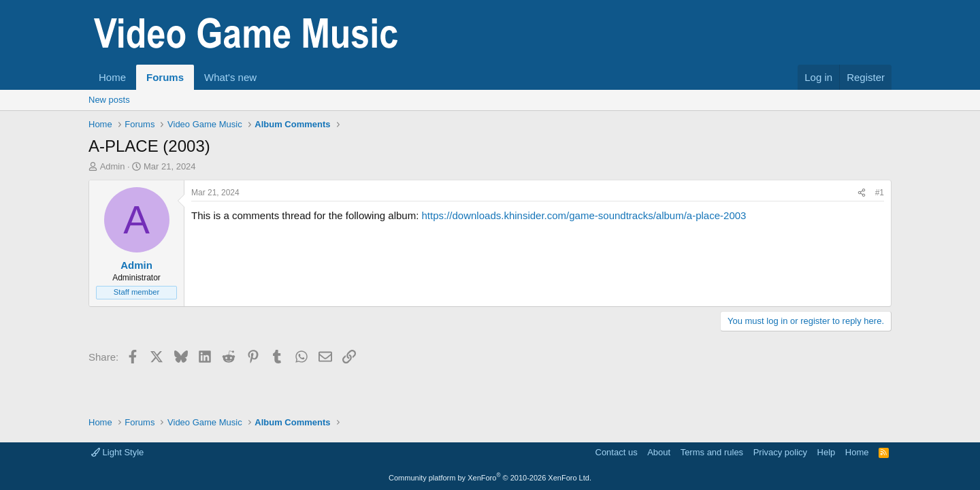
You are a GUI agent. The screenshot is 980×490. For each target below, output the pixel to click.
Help (827, 452)
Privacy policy (780, 452)
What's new (230, 77)
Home (112, 77)
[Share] (862, 193)
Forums (165, 77)
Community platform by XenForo (490, 478)
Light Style (117, 452)
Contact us (617, 452)
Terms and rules (712, 452)
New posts (109, 100)
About (659, 452)
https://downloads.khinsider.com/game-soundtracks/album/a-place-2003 (584, 215)
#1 (880, 193)
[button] (267, 77)
